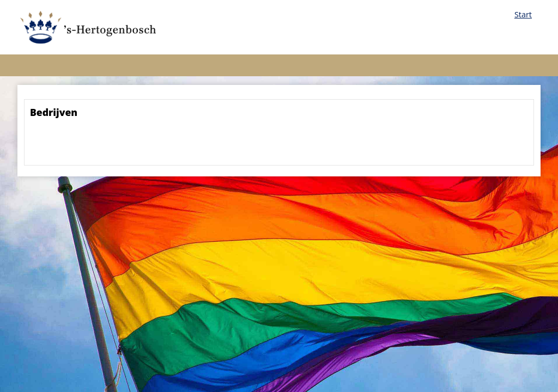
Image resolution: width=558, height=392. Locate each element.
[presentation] (113, 145)
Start (523, 14)
